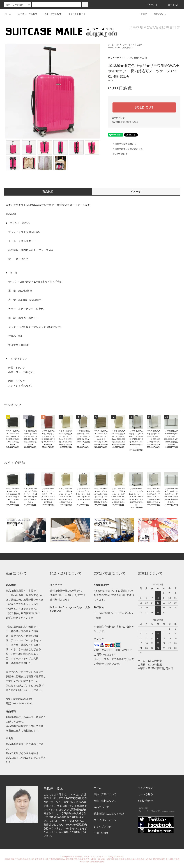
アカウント (150, 5)
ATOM (104, 833)
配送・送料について (105, 801)
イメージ (136, 192)
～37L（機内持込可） (125, 48)
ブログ (142, 14)
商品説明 (48, 192)
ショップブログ (103, 827)
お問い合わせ (158, 14)
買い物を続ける (118, 154)
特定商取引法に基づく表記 (125, 122)
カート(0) (171, 5)
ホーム (8, 14)
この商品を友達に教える (122, 144)
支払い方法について (105, 794)
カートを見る (145, 794)
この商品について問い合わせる (125, 149)
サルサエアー (138, 45)
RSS (96, 833)
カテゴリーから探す (26, 14)
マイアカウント (147, 788)
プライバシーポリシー (106, 820)
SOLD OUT (144, 107)
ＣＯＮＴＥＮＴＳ (75, 14)
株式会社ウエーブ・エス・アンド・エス (91, 857)
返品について (118, 118)
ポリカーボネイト (123, 45)
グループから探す (51, 14)
